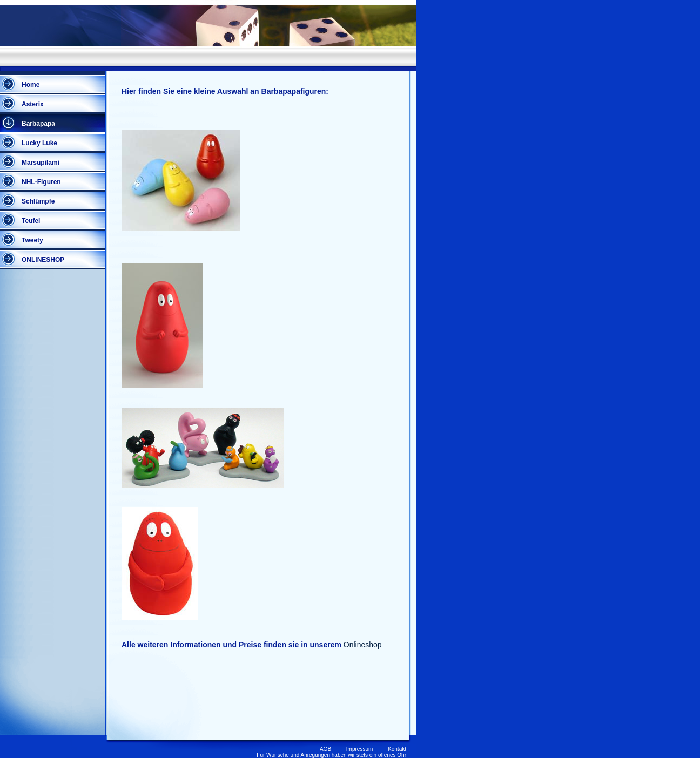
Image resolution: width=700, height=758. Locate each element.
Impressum (359, 749)
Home (31, 85)
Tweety (32, 240)
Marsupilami (41, 163)
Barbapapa (38, 124)
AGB (325, 749)
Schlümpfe (38, 201)
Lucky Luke (39, 143)
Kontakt (397, 749)
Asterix (33, 104)
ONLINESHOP (43, 260)
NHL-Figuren (41, 182)
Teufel (31, 221)
